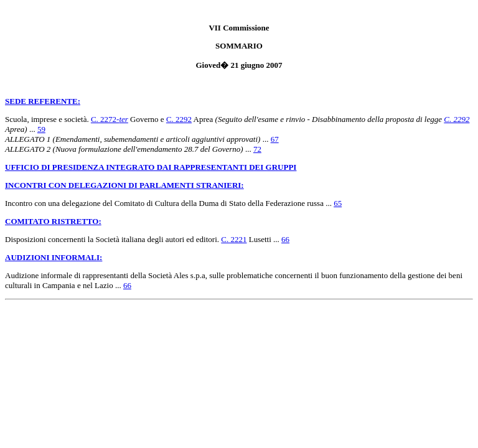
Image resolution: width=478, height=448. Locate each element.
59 (41, 129)
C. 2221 (234, 239)
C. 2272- (110, 119)
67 (275, 139)
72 (257, 149)
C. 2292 (179, 119)
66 (285, 239)
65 (338, 203)
